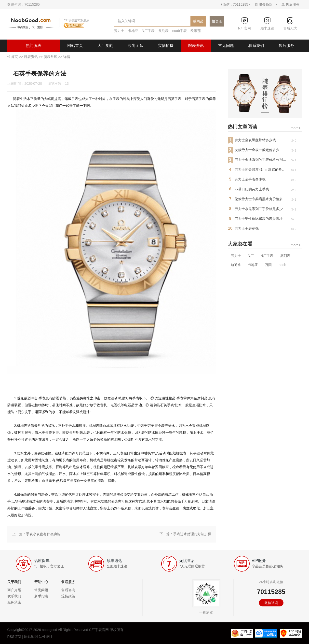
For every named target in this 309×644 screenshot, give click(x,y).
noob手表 (180, 31)
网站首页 (75, 46)
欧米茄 (196, 31)
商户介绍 (14, 590)
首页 (14, 57)
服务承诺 (14, 602)
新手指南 (41, 596)
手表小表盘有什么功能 (43, 534)
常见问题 (226, 46)
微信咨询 (271, 603)
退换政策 (68, 596)
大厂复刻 (105, 46)
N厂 (251, 256)
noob (282, 265)
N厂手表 (148, 31)
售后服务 (293, 4)
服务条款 (266, 4)
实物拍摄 (166, 46)
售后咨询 (68, 590)
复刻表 (163, 31)
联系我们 (256, 46)
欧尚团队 (135, 46)
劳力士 (119, 31)
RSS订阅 (14, 637)
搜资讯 (217, 21)
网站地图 (31, 637)
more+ (296, 128)
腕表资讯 (196, 46)
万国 (268, 265)
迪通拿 (236, 265)
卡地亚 (133, 31)
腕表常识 (51, 57)
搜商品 (198, 21)
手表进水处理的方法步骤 (192, 534)
